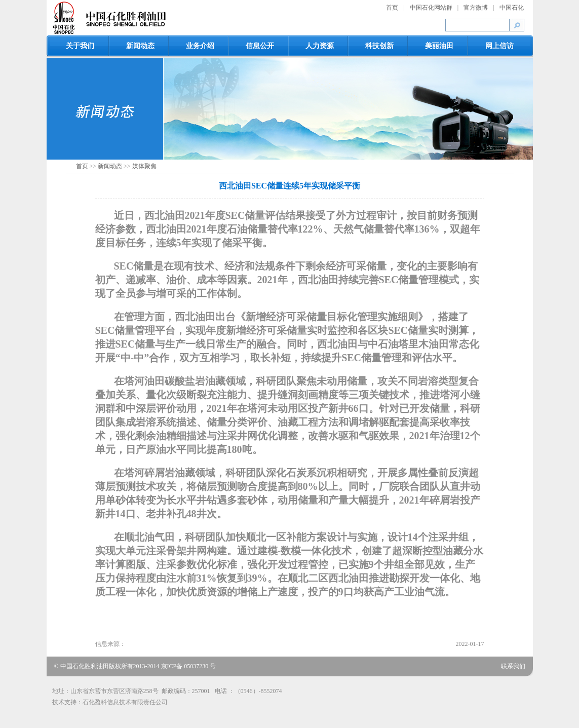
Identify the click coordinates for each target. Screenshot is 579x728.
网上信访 (499, 46)
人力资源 (320, 46)
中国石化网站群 (431, 8)
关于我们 (80, 46)
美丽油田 (439, 46)
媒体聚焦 (144, 166)
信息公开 (260, 46)
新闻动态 (140, 46)
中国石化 (512, 8)
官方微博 (476, 8)
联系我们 (513, 666)
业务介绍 (200, 46)
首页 (392, 8)
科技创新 (379, 46)
